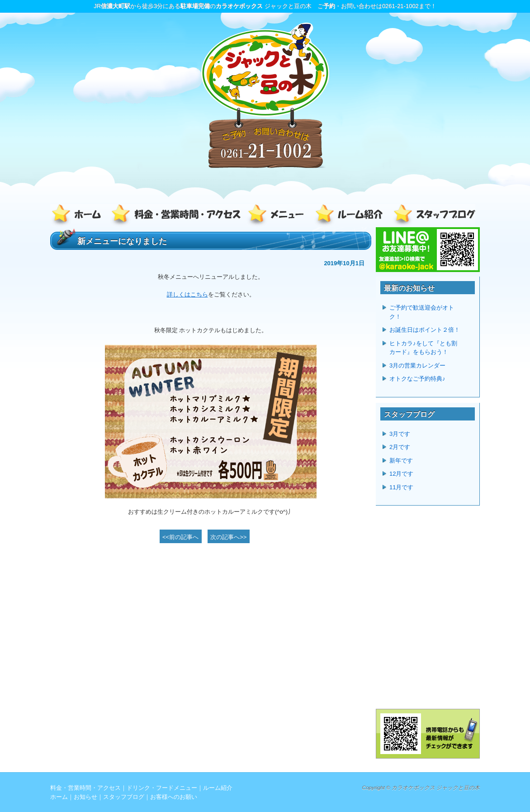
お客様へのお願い (174, 797)
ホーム (80, 216)
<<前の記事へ (180, 537)
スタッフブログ (432, 216)
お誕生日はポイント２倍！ (425, 330)
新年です (401, 461)
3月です (400, 434)
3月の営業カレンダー (417, 365)
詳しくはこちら (187, 294)
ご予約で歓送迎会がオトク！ (422, 312)
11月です (401, 487)
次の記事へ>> (228, 537)
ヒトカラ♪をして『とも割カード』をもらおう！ (423, 348)
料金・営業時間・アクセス (177, 216)
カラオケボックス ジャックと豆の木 (436, 787)
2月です (400, 447)
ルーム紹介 (351, 216)
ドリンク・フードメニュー (279, 216)
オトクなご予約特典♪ (417, 379)
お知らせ (85, 797)
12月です (401, 474)
